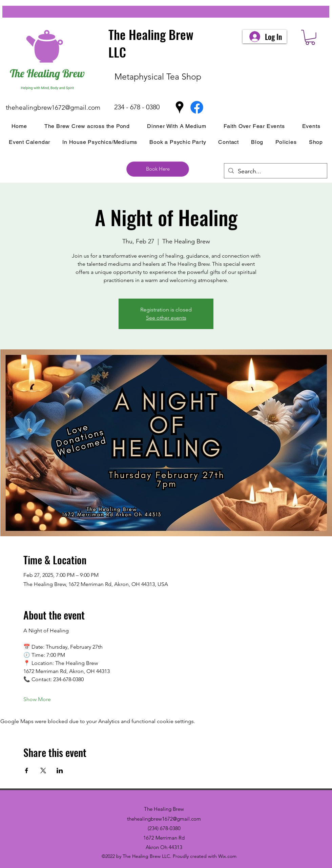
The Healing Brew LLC (151, 43)
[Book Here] (158, 169)
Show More (37, 699)
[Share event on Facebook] (27, 771)
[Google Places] (180, 107)
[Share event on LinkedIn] (60, 771)
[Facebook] (197, 107)
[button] (310, 37)
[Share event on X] (43, 771)
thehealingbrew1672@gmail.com (53, 107)
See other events (166, 318)
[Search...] (275, 172)
